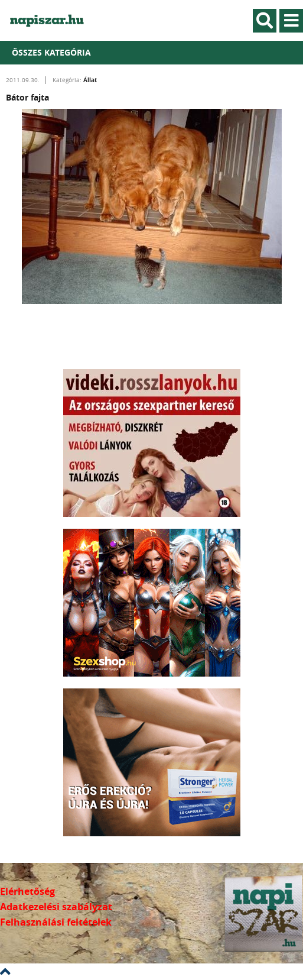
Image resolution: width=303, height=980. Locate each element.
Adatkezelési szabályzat (56, 907)
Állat (90, 80)
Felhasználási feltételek (56, 922)
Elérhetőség (27, 891)
